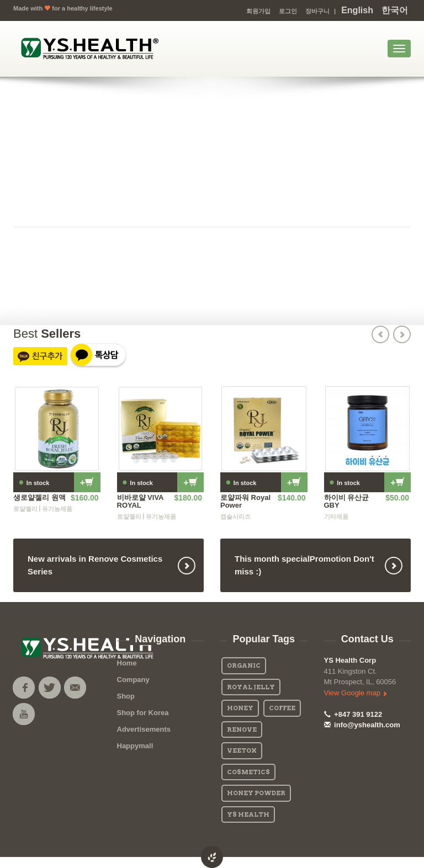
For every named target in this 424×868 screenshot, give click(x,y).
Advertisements (144, 729)
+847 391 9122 (353, 714)
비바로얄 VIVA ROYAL (141, 501)
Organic (244, 665)
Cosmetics (248, 772)
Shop (126, 696)
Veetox (242, 750)
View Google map (356, 693)
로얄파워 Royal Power (245, 501)
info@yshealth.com (362, 725)
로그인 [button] (288, 11)
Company (133, 680)
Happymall (135, 746)
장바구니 (317, 11)
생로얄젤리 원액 (39, 497)
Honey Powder (256, 793)
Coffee (282, 708)
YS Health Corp (350, 660)
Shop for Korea (143, 713)
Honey (240, 708)
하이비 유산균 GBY (347, 501)
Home (127, 663)
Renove (242, 729)
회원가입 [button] (258, 11)
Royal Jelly (251, 687)
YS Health (248, 814)
